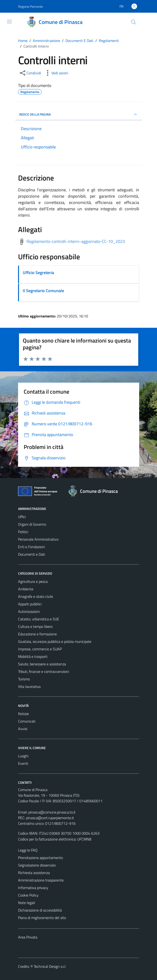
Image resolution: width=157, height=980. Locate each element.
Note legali (27, 903)
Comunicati (27, 721)
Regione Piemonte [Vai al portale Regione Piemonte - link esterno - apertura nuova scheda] (31, 6)
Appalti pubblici (30, 604)
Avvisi (23, 729)
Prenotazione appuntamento (40, 858)
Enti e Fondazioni (31, 547)
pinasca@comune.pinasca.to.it (52, 812)
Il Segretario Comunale (43, 291)
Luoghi (23, 756)
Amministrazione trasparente (41, 880)
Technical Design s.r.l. (50, 966)
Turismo (24, 679)
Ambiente (26, 589)
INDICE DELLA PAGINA (79, 114)
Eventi (23, 763)
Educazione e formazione (37, 634)
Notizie (23, 714)
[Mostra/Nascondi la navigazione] (9, 22)
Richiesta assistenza (34, 873)
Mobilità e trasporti (33, 656)
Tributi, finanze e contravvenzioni (44, 671)
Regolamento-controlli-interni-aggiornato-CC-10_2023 (76, 241)
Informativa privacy (33, 888)
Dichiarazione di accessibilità (40, 910)
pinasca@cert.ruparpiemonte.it (50, 818)
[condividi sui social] (30, 73)
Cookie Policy (28, 895)
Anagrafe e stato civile (36, 596)
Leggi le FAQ (28, 850)
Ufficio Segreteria (38, 273)
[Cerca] (133, 22)
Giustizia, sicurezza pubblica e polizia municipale (55, 641)
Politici (23, 532)
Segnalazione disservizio (37, 865)
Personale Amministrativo (38, 539)
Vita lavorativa (29, 686)
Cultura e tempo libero (35, 626)
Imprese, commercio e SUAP (40, 649)
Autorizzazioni (29, 611)
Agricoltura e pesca (33, 581)
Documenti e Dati (32, 554)
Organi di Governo (32, 524)
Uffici (22, 517)
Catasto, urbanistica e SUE (39, 619)
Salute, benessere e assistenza (42, 664)
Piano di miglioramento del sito (42, 918)
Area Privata (28, 937)
